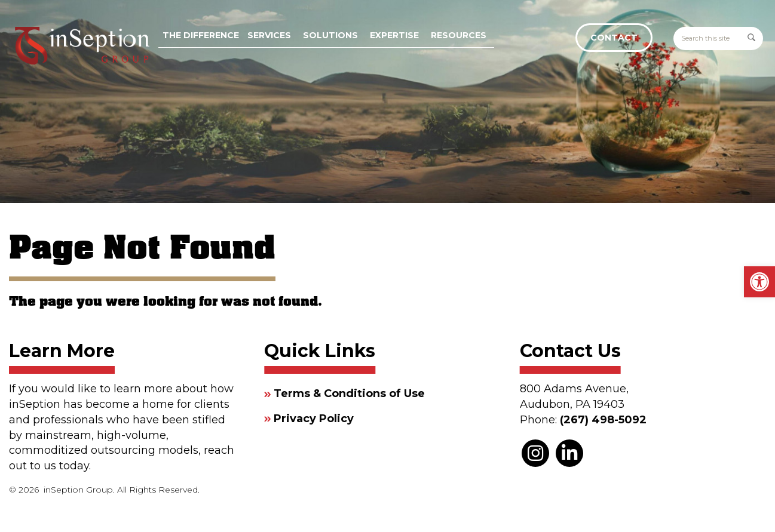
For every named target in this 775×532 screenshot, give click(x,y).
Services (269, 35)
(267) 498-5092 (603, 420)
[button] (759, 282)
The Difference (201, 35)
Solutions (330, 35)
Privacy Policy (314, 419)
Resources (459, 35)
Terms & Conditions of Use (349, 393)
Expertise (394, 35)
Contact (614, 38)
